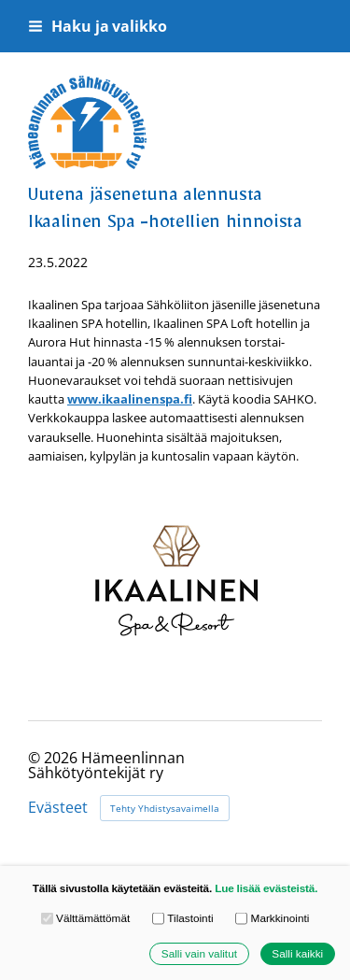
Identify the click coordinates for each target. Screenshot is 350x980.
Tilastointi (183, 918)
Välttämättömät (86, 918)
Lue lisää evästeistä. (266, 888)
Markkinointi (272, 918)
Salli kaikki (297, 953)
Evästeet (58, 808)
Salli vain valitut (199, 953)
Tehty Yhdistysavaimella (165, 808)
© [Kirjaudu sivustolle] (36, 758)
